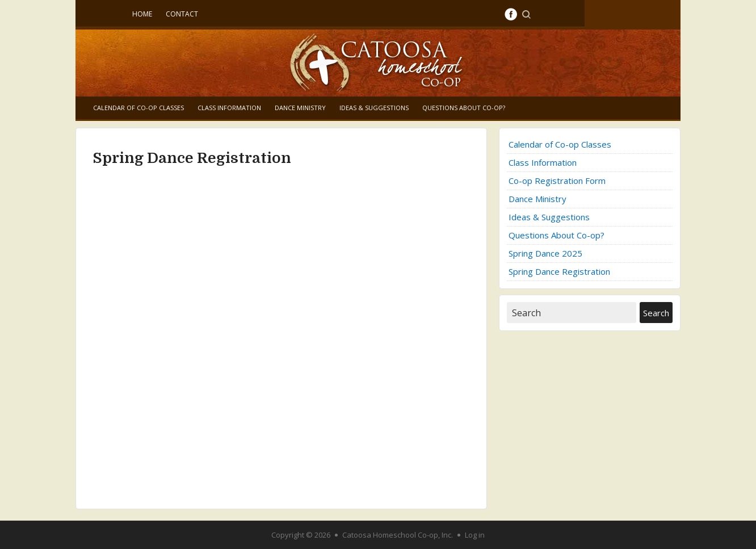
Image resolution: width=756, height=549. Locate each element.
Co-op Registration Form (557, 181)
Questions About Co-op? (464, 108)
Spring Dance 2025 (545, 253)
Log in (475, 535)
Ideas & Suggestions (374, 108)
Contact (182, 14)
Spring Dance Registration (559, 271)
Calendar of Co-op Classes (138, 108)
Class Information (229, 108)
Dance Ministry (300, 108)
